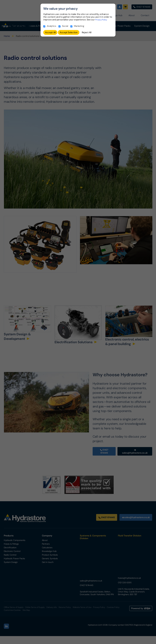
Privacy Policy (102, 20)
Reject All (87, 32)
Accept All (50, 32)
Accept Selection (69, 32)
